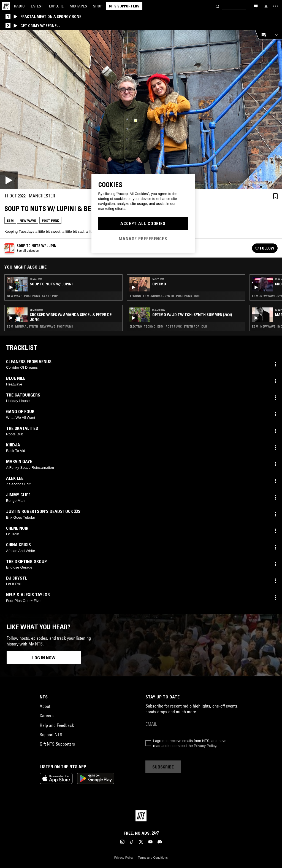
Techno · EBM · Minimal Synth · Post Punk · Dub (165, 296)
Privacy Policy (205, 746)
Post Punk (50, 220)
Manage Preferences (143, 239)
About (45, 706)
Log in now (44, 658)
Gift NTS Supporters (57, 744)
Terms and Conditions (153, 858)
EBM (10, 220)
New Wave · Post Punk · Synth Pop (32, 296)
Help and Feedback (57, 725)
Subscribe (163, 767)
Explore (56, 6)
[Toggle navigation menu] (275, 6)
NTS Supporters (124, 6)
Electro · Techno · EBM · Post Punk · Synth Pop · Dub (168, 326)
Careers (47, 716)
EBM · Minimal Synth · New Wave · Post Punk (40, 326)
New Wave (28, 220)
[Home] (6, 6)
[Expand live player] (276, 35)
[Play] (141, 110)
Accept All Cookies (143, 223)
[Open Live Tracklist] (262, 35)
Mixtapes (78, 6)
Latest (37, 6)
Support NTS (51, 735)
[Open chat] (256, 6)
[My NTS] (266, 6)
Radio (19, 6)
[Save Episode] (275, 196)
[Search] (218, 6)
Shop (98, 6)
